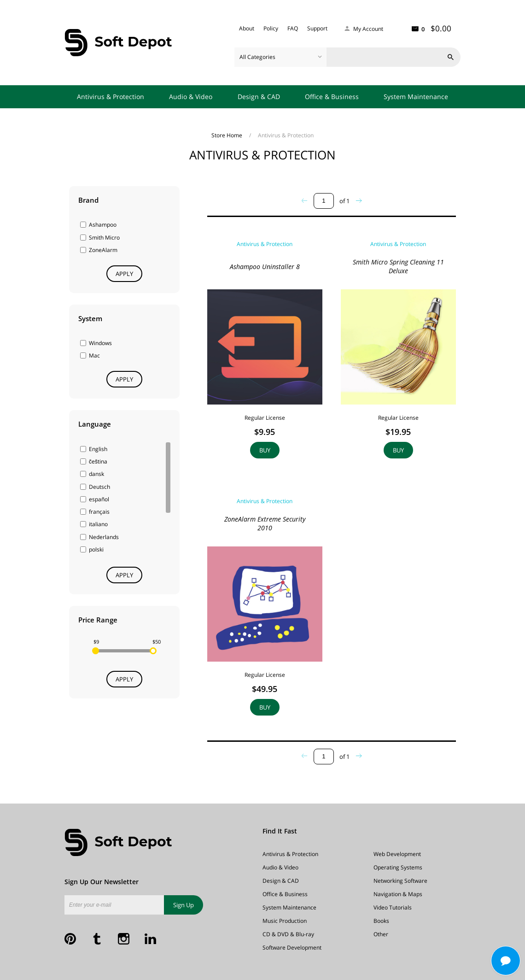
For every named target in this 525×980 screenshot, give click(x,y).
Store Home (227, 135)
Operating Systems (398, 867)
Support (317, 28)
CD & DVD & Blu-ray (288, 934)
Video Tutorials (393, 907)
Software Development (292, 948)
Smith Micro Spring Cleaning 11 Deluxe (398, 266)
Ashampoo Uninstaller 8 (265, 267)
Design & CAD (259, 97)
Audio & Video (191, 97)
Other (381, 934)
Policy (271, 28)
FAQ (293, 28)
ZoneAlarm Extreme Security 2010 (265, 523)
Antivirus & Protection (111, 97)
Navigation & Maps (398, 894)
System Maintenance (416, 97)
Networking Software (400, 881)
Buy (265, 450)
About (247, 28)
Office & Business (332, 97)
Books (381, 921)
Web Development (397, 854)
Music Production (285, 921)
